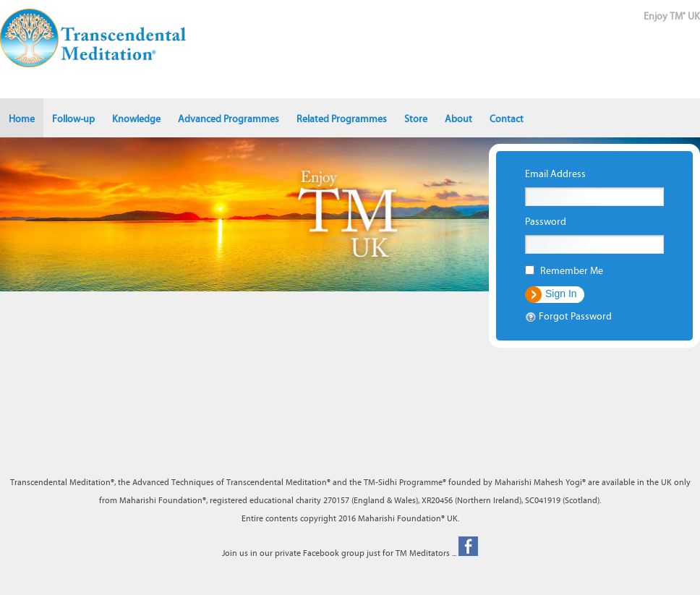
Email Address (555, 174)
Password (546, 222)
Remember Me (572, 271)
